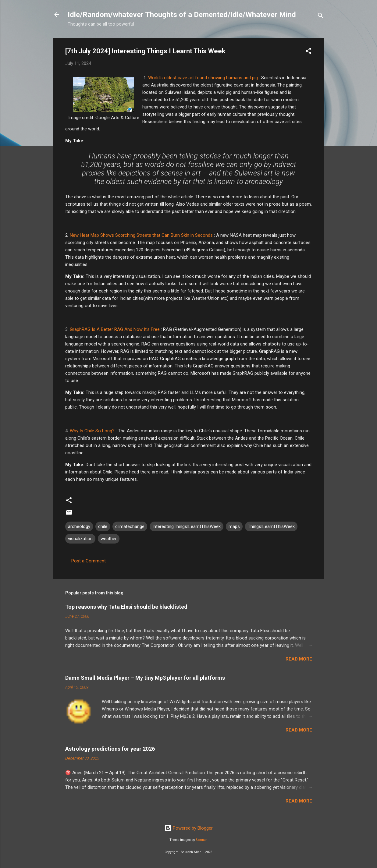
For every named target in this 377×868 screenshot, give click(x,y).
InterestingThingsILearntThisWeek (187, 526)
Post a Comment (89, 561)
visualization (80, 539)
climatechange (130, 526)
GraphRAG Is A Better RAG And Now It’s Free (115, 329)
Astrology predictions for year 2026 (110, 749)
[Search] (321, 17)
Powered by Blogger (188, 828)
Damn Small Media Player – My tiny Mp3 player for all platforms (145, 678)
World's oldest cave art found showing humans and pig (203, 78)
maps (234, 526)
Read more (299, 659)
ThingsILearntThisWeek (271, 526)
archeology (79, 526)
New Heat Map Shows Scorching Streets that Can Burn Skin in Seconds (141, 235)
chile (103, 526)
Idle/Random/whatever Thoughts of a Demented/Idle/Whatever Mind (182, 15)
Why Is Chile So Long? (92, 431)
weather (109, 539)
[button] (308, 52)
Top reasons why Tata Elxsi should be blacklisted (126, 607)
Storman (202, 840)
